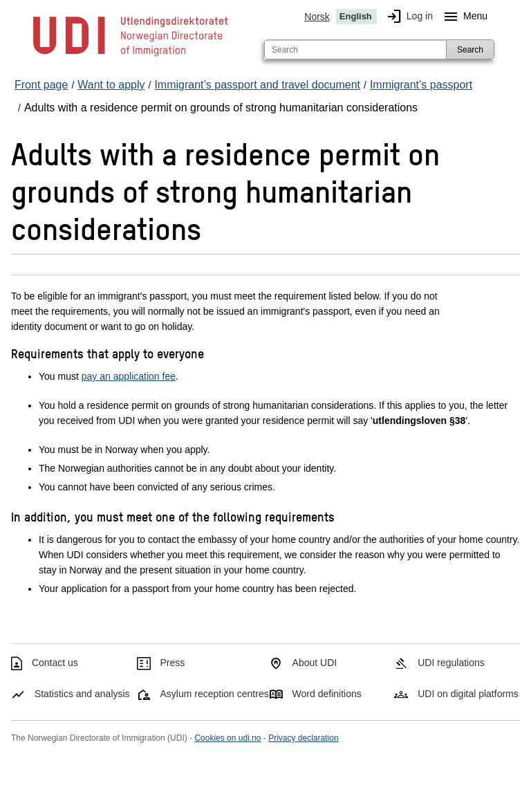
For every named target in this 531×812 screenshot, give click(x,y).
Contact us (55, 663)
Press (173, 663)
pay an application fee (129, 376)
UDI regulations (451, 663)
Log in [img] (407, 17)
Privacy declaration (303, 738)
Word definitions (327, 694)
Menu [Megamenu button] (463, 17)
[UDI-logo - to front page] (131, 55)
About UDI (315, 663)
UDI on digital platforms (468, 694)
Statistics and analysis (82, 694)
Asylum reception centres (215, 694)
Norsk (317, 17)
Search (470, 50)
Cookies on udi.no (227, 738)
